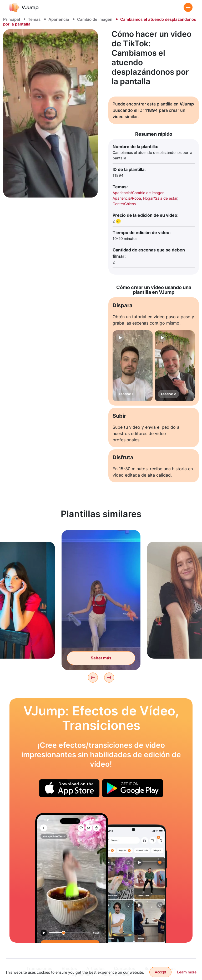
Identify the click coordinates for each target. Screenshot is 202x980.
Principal (12, 19)
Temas (34, 19)
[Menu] (188, 7)
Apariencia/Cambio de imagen (138, 193)
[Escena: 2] (175, 366)
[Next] (109, 678)
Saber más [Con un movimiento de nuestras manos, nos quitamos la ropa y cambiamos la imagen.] (101, 658)
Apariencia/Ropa (127, 198)
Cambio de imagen (95, 19)
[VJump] (24, 7)
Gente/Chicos (124, 204)
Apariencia (59, 19)
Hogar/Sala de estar (160, 198)
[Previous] (93, 678)
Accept (161, 972)
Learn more (187, 972)
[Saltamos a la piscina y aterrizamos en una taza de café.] (72, 878)
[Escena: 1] (133, 366)
